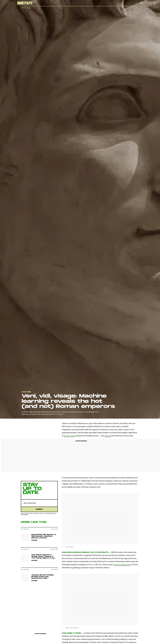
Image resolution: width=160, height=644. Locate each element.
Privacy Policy (24, 515)
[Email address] (39, 503)
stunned (108, 436)
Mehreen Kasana (26, 8)
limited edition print (122, 564)
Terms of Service (50, 513)
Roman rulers (69, 436)
